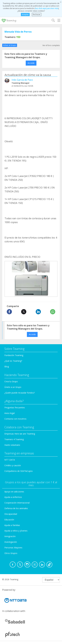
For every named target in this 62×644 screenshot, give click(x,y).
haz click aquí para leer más (47, 8)
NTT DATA (10, 460)
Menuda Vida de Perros (18, 32)
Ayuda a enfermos (13, 497)
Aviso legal (9, 413)
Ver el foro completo (51, 45)
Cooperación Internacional (17, 503)
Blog (7, 366)
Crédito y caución (13, 465)
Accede (31, 63)
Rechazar (37, 14)
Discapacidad (11, 514)
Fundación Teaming (14, 355)
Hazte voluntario (12, 445)
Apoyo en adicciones (14, 492)
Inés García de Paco (22, 80)
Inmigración (10, 536)
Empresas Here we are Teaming (20, 434)
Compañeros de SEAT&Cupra (18, 471)
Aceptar (25, 14)
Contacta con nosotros (15, 419)
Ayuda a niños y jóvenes (16, 531)
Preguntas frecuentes (15, 407)
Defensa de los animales (16, 508)
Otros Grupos (11, 553)
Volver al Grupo (10, 45)
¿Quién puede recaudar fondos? (20, 393)
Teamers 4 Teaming (14, 439)
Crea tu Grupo (11, 381)
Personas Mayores (13, 548)
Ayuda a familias (12, 525)
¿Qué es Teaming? (13, 361)
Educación (9, 520)
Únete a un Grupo (13, 387)
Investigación (11, 542)
